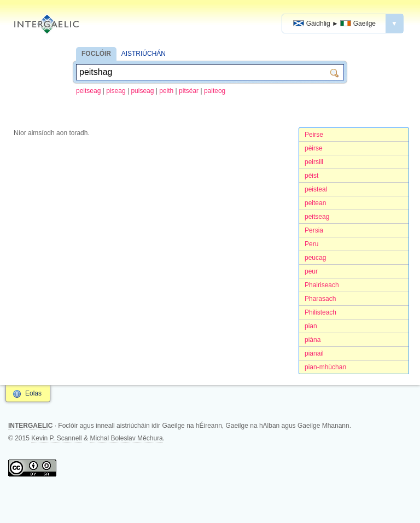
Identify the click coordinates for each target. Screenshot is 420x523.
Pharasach (320, 299)
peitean (315, 203)
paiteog (215, 91)
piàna (313, 340)
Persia (314, 230)
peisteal (316, 189)
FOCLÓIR (96, 54)
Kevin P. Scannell (57, 438)
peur (311, 271)
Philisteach (320, 312)
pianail (314, 353)
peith (166, 91)
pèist (311, 176)
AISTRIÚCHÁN (144, 54)
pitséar (189, 91)
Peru (311, 244)
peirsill (314, 162)
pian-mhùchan (325, 367)
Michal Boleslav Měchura (126, 438)
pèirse (314, 148)
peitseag (88, 91)
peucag (315, 258)
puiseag (142, 91)
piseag (116, 91)
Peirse (314, 135)
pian (311, 326)
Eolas (33, 393)
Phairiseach (322, 285)
